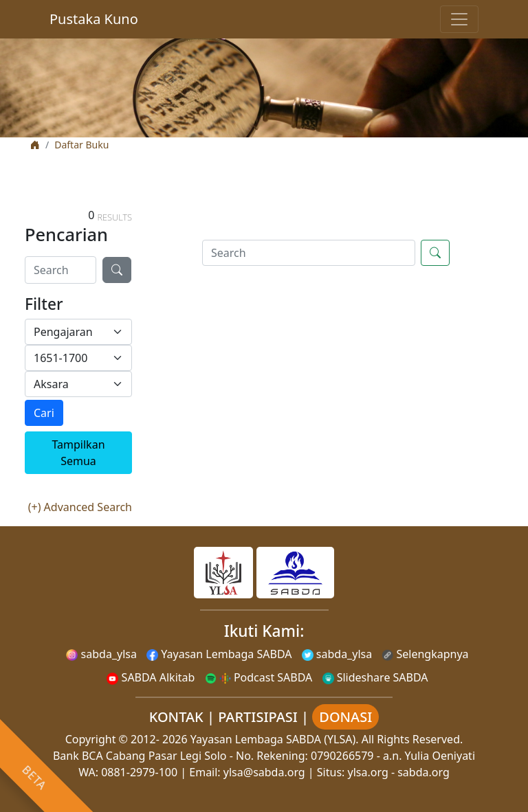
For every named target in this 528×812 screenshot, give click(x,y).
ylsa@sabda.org (264, 772)
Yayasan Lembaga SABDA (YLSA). (275, 739)
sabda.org (423, 772)
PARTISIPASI (258, 717)
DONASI (345, 717)
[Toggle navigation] (459, 19)
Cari (44, 413)
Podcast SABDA (259, 677)
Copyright (91, 739)
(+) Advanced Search (80, 507)
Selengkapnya (425, 654)
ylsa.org (368, 772)
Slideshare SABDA (375, 677)
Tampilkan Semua (78, 453)
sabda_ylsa (101, 654)
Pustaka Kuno (94, 19)
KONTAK (176, 717)
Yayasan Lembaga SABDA (219, 654)
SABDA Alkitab (151, 677)
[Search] (60, 270)
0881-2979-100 (139, 772)
